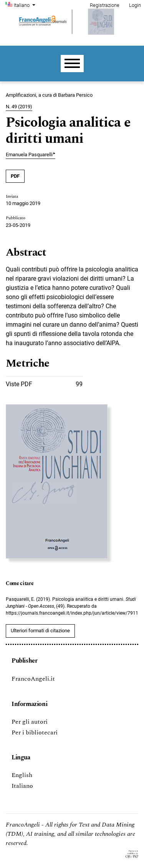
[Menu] (72, 64)
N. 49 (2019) (19, 107)
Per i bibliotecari (35, 732)
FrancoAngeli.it (33, 679)
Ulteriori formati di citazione (40, 631)
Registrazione (105, 5)
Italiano (25, 5)
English (22, 775)
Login (135, 5)
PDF (15, 176)
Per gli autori (30, 722)
